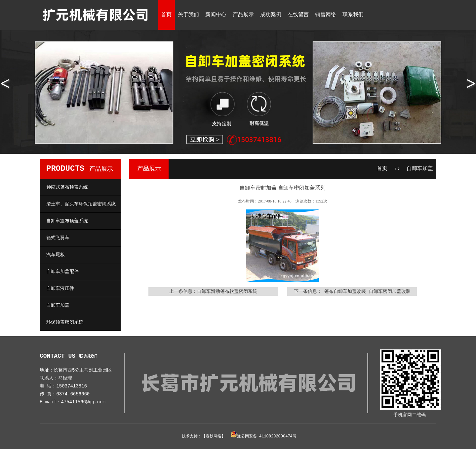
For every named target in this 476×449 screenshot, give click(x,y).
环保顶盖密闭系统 (65, 322)
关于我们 (188, 15)
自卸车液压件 (60, 289)
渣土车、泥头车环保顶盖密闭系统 (81, 204)
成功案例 (271, 15)
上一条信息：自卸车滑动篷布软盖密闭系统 (213, 292)
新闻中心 (216, 15)
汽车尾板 (56, 255)
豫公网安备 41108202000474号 (267, 436)
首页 (166, 15)
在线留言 (298, 15)
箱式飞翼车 (58, 238)
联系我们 (353, 15)
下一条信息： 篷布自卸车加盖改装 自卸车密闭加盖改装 (352, 292)
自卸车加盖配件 (62, 272)
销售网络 (326, 15)
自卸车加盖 (58, 305)
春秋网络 (214, 436)
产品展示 (243, 15)
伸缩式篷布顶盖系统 (67, 187)
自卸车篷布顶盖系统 (67, 221)
